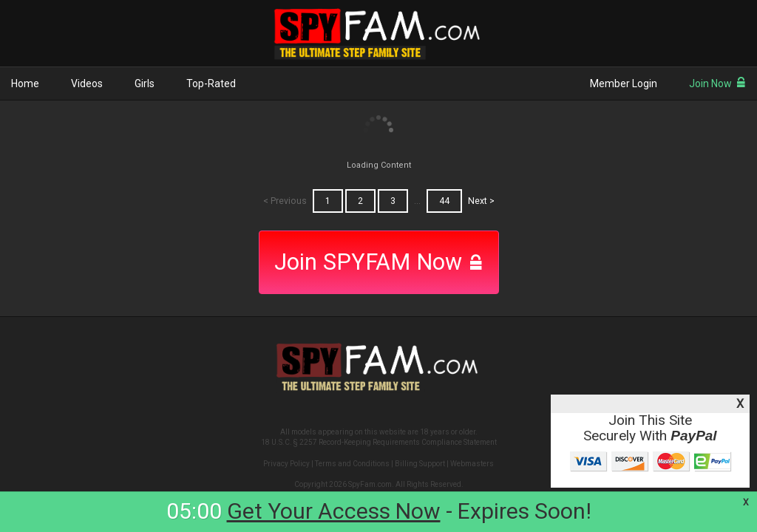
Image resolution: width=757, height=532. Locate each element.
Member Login (624, 83)
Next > (481, 201)
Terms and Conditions (352, 464)
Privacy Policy (286, 464)
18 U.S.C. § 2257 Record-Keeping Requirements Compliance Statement (379, 442)
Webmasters (472, 464)
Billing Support (420, 464)
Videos (87, 83)
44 (444, 201)
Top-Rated (211, 83)
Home (25, 83)
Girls (145, 83)
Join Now (717, 83)
